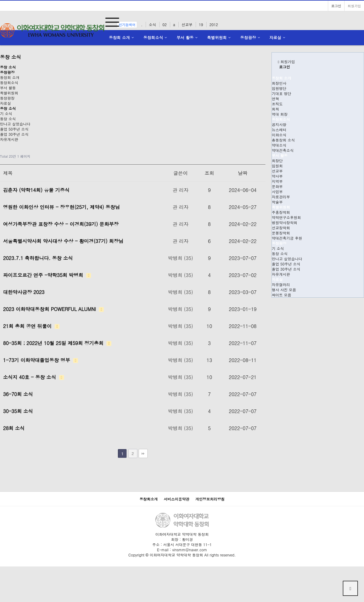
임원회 (277, 166)
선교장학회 (281, 228)
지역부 (277, 181)
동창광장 (248, 38)
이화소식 (279, 135)
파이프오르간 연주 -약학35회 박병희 (47, 275)
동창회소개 (149, 499)
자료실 (275, 38)
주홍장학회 (281, 212)
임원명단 (279, 88)
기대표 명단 (281, 93)
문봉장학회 (281, 233)
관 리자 (181, 190)
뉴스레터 (279, 130)
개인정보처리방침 (210, 499)
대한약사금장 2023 (24, 292)
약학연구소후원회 (286, 217)
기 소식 (6, 113)
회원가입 (354, 6)
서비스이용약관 (177, 499)
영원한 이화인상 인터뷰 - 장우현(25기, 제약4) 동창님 (61, 207)
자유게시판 (9, 139)
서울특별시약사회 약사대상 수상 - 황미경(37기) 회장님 (63, 241)
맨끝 (143, 453)
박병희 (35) (180, 258)
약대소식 (279, 145)
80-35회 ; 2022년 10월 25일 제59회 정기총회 (57, 343)
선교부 (277, 171)
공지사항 (279, 124)
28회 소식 (14, 428)
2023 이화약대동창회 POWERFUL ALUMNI (53, 309)
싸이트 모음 (281, 295)
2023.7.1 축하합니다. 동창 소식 (38, 258)
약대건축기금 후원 (287, 238)
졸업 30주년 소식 (14, 134)
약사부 (277, 176)
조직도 (277, 104)
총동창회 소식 (283, 140)
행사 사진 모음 (284, 290)
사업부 (277, 192)
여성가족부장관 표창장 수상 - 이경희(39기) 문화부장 (61, 224)
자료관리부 (281, 197)
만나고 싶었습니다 (15, 124)
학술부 (277, 202)
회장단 (277, 161)
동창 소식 (8, 119)
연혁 (275, 99)
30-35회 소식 (18, 411)
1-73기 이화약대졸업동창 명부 (40, 360)
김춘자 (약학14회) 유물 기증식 (36, 190)
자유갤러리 (281, 284)
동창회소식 (153, 38)
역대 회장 (280, 114)
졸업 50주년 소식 (14, 129)
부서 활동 (185, 38)
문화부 (277, 186)
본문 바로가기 (0, 0)
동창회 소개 (119, 38)
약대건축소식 (283, 150)
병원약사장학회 (285, 222)
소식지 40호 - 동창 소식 (34, 377)
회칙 (275, 109)
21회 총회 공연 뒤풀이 (31, 326)
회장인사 (279, 83)
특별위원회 (217, 38)
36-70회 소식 (18, 394)
